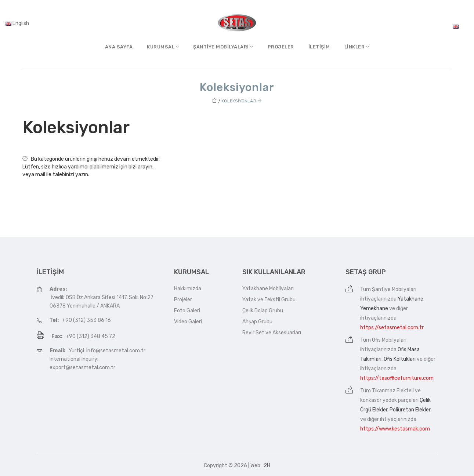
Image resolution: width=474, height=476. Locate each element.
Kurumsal (163, 47)
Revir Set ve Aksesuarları (272, 333)
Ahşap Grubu (257, 322)
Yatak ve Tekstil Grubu (269, 300)
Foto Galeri (187, 311)
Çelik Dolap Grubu (263, 311)
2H (267, 466)
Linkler (357, 47)
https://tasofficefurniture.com (397, 378)
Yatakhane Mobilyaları (268, 289)
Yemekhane (374, 308)
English (17, 23)
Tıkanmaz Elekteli (393, 391)
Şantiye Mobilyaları (394, 289)
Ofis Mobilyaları (389, 340)
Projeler (281, 47)
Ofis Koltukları (400, 359)
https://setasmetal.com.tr (392, 328)
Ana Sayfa (119, 47)
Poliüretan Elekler (410, 410)
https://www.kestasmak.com (395, 429)
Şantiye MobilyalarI (223, 47)
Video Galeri (188, 322)
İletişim (319, 47)
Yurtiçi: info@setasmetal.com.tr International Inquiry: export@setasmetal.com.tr (97, 359)
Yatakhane (410, 299)
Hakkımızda (188, 289)
